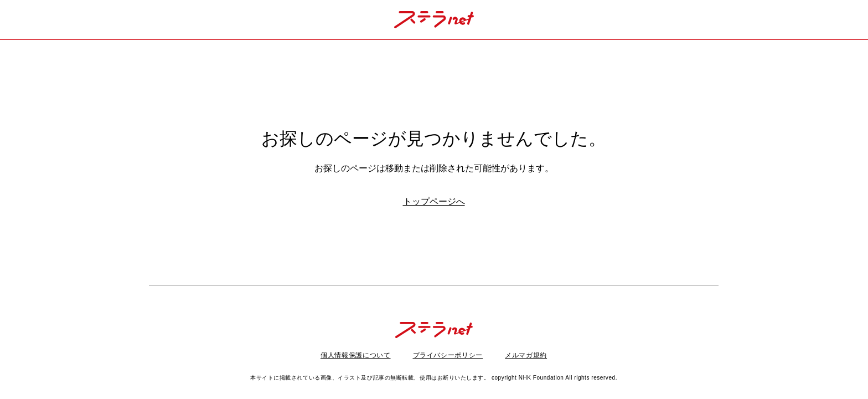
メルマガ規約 (526, 355)
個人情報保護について (356, 355)
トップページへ (434, 201)
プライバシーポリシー (448, 355)
